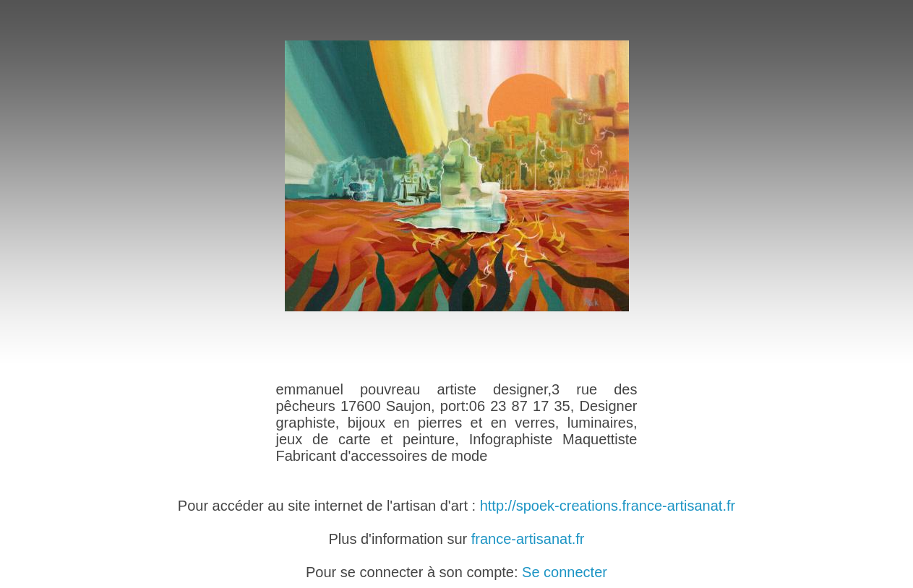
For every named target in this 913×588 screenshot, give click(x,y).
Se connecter (565, 572)
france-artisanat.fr (528, 539)
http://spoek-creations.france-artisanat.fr (608, 506)
